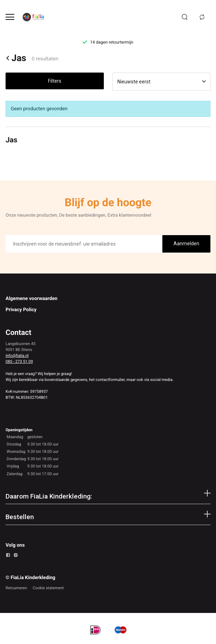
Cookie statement (48, 588)
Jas (16, 58)
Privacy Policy (21, 310)
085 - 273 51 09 (19, 361)
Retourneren (16, 588)
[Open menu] (10, 17)
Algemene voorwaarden (32, 299)
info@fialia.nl (17, 355)
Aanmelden (186, 244)
